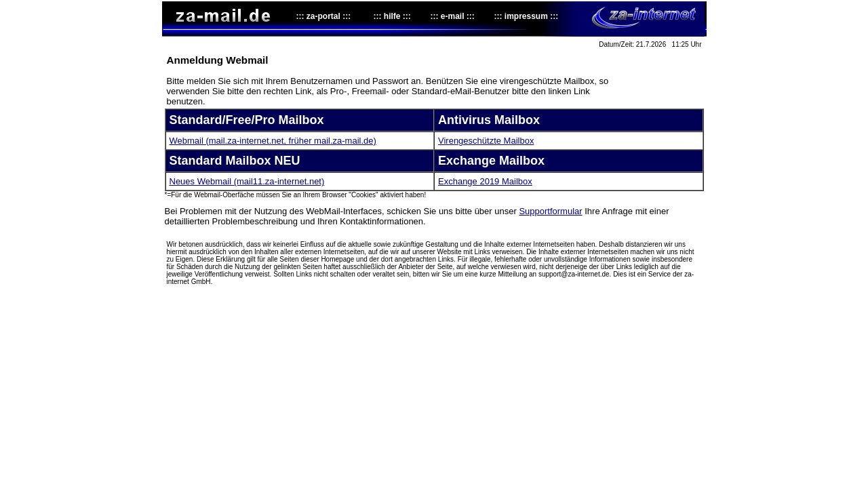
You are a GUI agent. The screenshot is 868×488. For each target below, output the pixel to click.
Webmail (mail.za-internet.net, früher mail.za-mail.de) (273, 141)
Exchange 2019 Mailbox (485, 181)
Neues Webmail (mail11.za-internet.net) (247, 181)
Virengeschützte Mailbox (486, 141)
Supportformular (550, 211)
